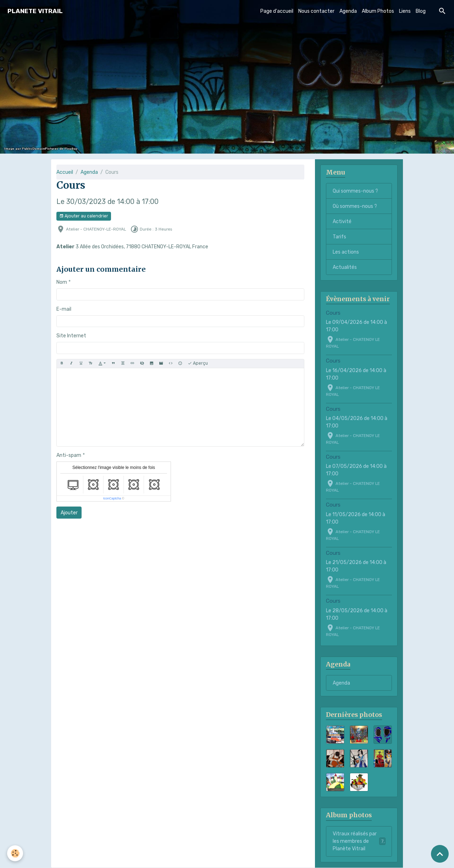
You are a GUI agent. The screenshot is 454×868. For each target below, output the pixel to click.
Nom (62, 282)
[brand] (35, 11)
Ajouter (69, 513)
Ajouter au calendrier (84, 216)
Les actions (346, 252)
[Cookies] (15, 853)
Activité (342, 222)
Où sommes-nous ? (355, 206)
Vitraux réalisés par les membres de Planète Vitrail (359, 841)
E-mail (64, 309)
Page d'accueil (277, 11)
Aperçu (198, 363)
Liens (405, 11)
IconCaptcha (112, 498)
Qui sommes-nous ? (355, 191)
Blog (421, 11)
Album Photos (378, 11)
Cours (333, 313)
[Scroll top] (440, 854)
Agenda (348, 11)
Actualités (345, 267)
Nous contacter (316, 11)
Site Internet (71, 336)
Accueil (65, 172)
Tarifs (339, 237)
